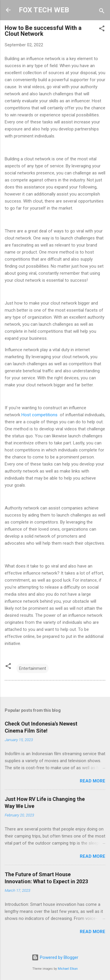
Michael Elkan (68, 969)
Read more (93, 781)
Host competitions (39, 415)
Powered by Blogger (55, 957)
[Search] (102, 12)
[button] (102, 29)
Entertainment (33, 668)
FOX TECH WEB (44, 10)
